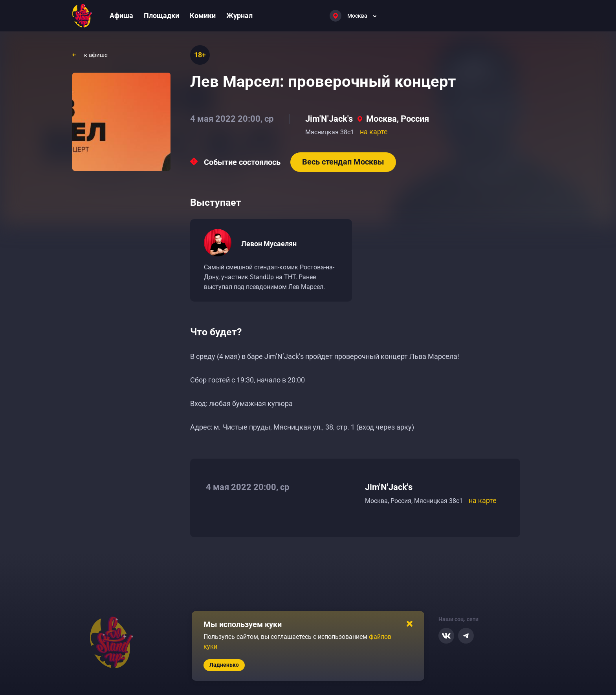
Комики (203, 16)
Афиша (121, 16)
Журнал (239, 16)
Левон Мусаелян (269, 244)
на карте (374, 132)
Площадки (161, 16)
